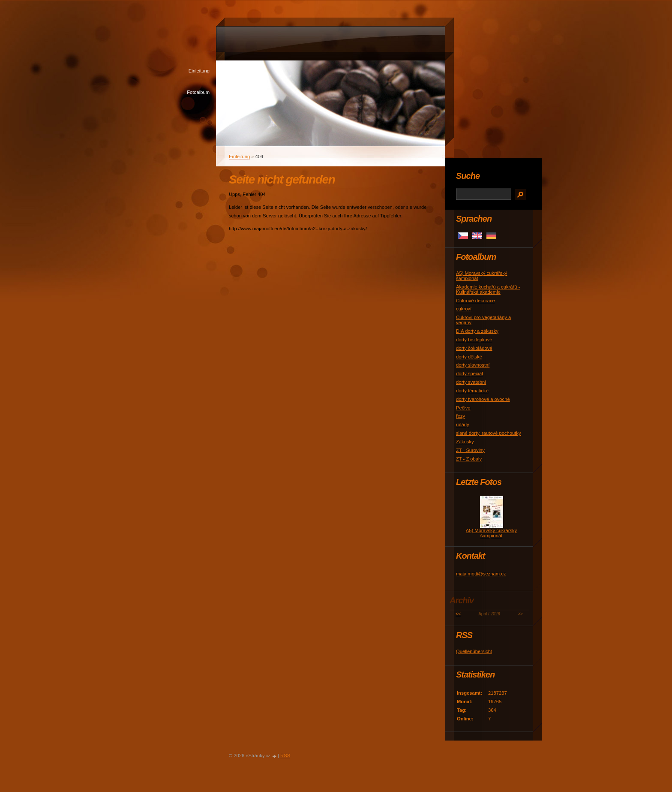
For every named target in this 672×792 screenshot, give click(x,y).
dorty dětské (469, 357)
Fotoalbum (198, 92)
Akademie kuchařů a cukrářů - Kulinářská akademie (488, 289)
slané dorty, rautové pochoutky (489, 433)
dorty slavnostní (473, 365)
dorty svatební (471, 382)
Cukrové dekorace (475, 301)
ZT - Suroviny (470, 450)
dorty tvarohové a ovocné (483, 399)
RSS (285, 756)
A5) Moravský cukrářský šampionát (491, 533)
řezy (460, 416)
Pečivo (463, 408)
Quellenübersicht (474, 651)
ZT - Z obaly (469, 459)
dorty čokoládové (474, 348)
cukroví (464, 309)
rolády (462, 425)
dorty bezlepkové (474, 340)
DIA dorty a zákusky (477, 331)
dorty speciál (469, 373)
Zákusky (465, 442)
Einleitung (199, 71)
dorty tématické (472, 391)
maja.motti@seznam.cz (481, 574)
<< (458, 614)
